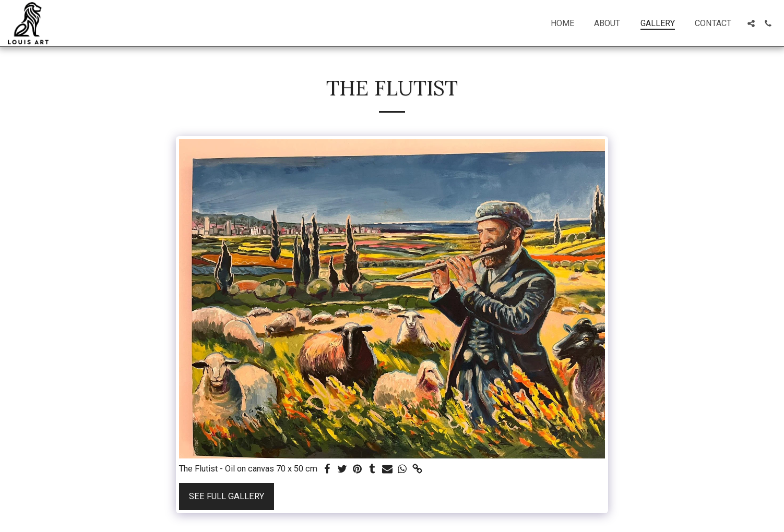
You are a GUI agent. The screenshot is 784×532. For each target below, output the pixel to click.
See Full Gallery (227, 496)
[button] (751, 23)
